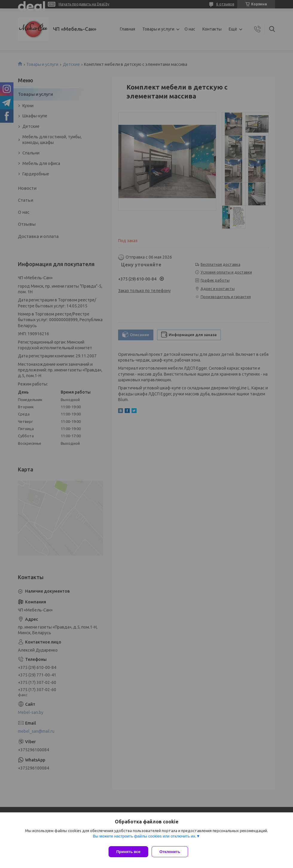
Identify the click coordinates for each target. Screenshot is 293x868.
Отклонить (172, 852)
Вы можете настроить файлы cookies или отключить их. (144, 839)
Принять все (128, 852)
